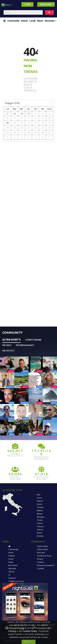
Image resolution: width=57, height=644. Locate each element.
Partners (12, 578)
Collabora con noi (16, 581)
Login (27, 4)
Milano (40, 514)
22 (36, 128)
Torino (40, 520)
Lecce (39, 498)
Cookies (40, 562)
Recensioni (50, 21)
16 (43, 123)
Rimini (40, 533)
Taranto (40, 507)
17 (50, 123)
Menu (7, 6)
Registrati (46, 4)
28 (15, 114)
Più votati (8, 351)
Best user (41, 553)
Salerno (40, 530)
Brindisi (40, 536)
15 (36, 123)
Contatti (40, 569)
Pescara (40, 526)
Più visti (7, 345)
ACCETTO (29, 642)
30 (29, 114)
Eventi (24, 21)
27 (8, 114)
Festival (12, 556)
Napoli (40, 501)
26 (15, 132)
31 (50, 132)
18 (8, 128)
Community (13, 21)
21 (29, 128)
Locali (32, 21)
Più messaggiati (25, 345)
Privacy (40, 559)
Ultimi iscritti (11, 340)
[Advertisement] (28, 172)
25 (8, 132)
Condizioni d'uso (44, 556)
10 (50, 118)
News (40, 21)
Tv (9, 575)
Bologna (41, 517)
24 (50, 128)
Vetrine (11, 572)
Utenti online (33, 340)
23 (43, 128)
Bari (39, 495)
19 (15, 128)
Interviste (12, 569)
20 (22, 128)
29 (22, 114)
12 (15, 123)
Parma (40, 523)
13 (22, 123)
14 (29, 123)
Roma (39, 504)
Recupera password (46, 565)
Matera (40, 511)
